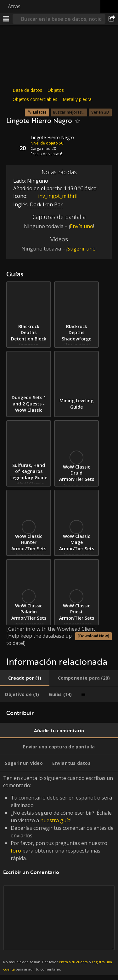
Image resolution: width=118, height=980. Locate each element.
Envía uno (81, 226)
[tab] (25, 678)
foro (16, 851)
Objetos (56, 90)
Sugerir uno (81, 249)
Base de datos (27, 90)
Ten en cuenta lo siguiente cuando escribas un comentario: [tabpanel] (59, 873)
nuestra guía (55, 820)
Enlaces (40, 112)
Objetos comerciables (35, 99)
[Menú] (6, 19)
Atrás (14, 6)
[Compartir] (112, 19)
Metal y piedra (77, 99)
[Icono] (17, 142)
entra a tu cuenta (73, 962)
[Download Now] (93, 636)
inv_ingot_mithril (53, 196)
